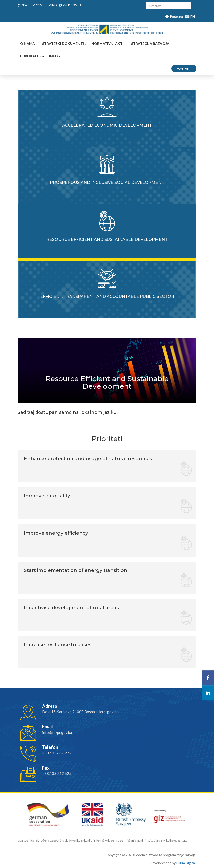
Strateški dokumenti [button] (64, 44)
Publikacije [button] (32, 56)
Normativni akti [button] (109, 44)
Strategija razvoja (150, 44)
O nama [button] (29, 44)
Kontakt (184, 69)
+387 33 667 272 (30, 5)
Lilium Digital (186, 863)
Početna (174, 16)
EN (190, 16)
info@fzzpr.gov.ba (65, 5)
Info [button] (55, 56)
